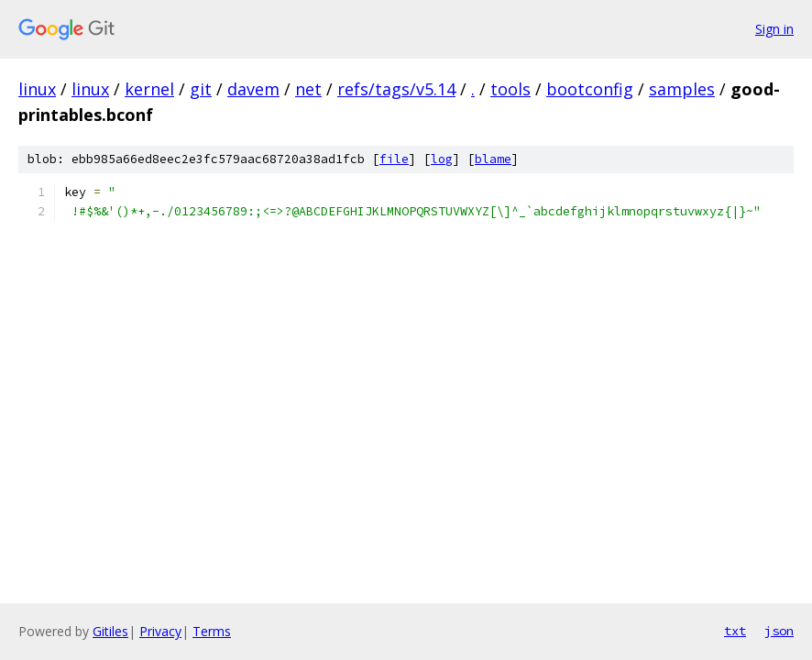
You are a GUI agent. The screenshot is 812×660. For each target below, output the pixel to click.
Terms (212, 631)
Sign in (774, 29)
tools (510, 89)
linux (37, 89)
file (394, 159)
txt (735, 631)
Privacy (160, 631)
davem (253, 89)
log (442, 159)
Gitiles (110, 631)
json (779, 631)
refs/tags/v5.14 (396, 89)
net (308, 89)
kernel (149, 89)
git (201, 89)
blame (493, 159)
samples (682, 89)
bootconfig (590, 89)
